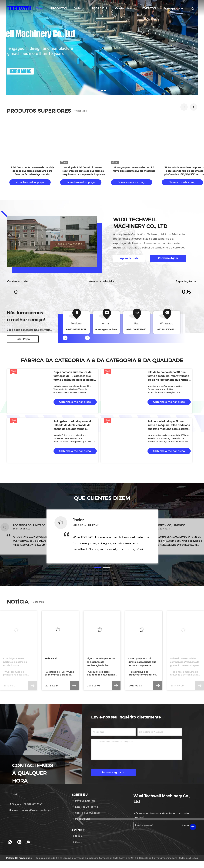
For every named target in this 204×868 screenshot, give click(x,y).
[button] (184, 107)
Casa (39, 8)
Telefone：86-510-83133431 (26, 804)
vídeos (79, 8)
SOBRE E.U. (99, 8)
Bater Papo (23, 339)
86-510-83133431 (136, 330)
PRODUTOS (59, 8)
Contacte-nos (125, 8)
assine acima (187, 825)
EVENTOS (149, 8)
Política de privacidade (19, 858)
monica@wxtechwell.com (109, 330)
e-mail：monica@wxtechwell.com (30, 810)
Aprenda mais (129, 258)
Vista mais (80, 111)
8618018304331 (167, 330)
